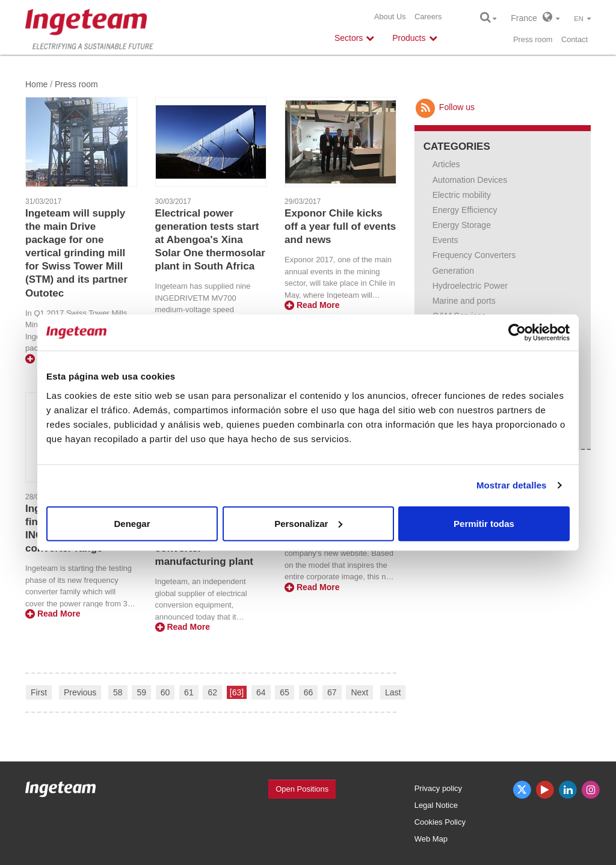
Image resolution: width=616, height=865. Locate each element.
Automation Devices (470, 180)
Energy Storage (462, 225)
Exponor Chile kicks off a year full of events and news (340, 226)
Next (359, 692)
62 (212, 692)
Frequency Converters (474, 255)
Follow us (445, 107)
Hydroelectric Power (470, 286)
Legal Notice (436, 805)
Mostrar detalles (512, 485)
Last (393, 692)
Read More (312, 305)
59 (141, 692)
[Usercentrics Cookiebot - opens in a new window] (517, 333)
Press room (533, 39)
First (39, 692)
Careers (428, 17)
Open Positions (302, 789)
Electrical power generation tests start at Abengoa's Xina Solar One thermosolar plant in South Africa (210, 240)
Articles (446, 164)
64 (261, 692)
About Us (390, 17)
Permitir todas (484, 523)
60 (165, 692)
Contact (574, 39)
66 (309, 692)
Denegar (132, 523)
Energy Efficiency (465, 210)
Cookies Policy (440, 822)
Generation (453, 271)
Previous (80, 692)
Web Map (431, 839)
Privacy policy (438, 788)
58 (118, 692)
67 (332, 692)
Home (36, 84)
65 (285, 692)
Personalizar (308, 523)
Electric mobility (462, 195)
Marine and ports (464, 301)
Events (445, 240)
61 (189, 692)
